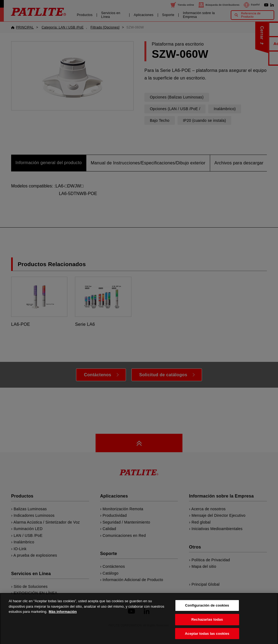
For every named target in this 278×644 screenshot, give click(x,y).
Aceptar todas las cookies (207, 638)
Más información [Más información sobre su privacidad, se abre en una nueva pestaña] (63, 616)
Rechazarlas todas (207, 624)
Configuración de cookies (207, 610)
